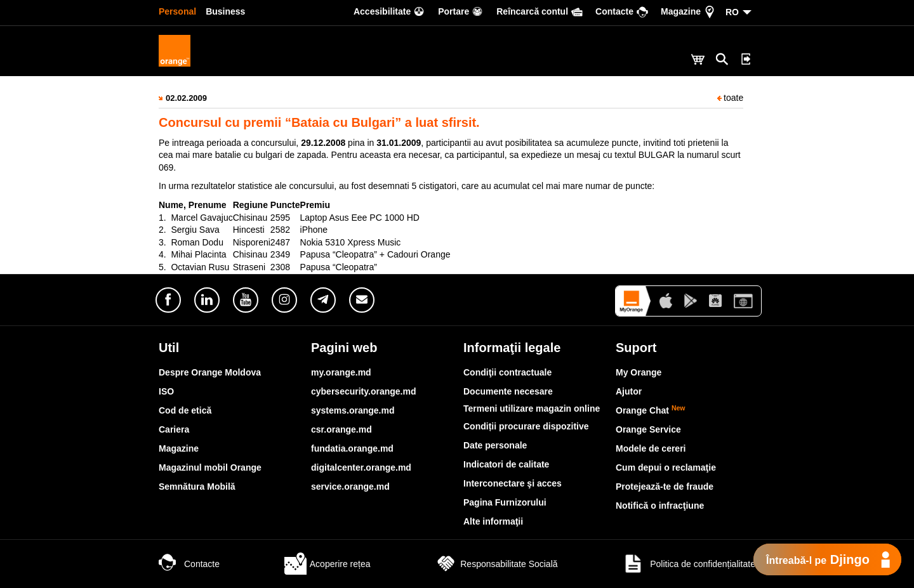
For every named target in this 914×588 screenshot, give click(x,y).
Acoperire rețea (328, 564)
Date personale (495, 445)
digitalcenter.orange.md (361, 467)
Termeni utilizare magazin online (532, 408)
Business (225, 11)
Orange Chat (651, 410)
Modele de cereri (651, 448)
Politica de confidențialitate (689, 564)
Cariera (174, 429)
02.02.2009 (186, 98)
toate (730, 98)
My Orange (639, 372)
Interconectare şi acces (513, 483)
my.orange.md (341, 372)
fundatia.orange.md (352, 448)
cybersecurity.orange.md (363, 391)
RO (732, 12)
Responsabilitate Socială (496, 564)
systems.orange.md (353, 410)
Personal (177, 11)
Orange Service (648, 429)
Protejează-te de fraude (665, 487)
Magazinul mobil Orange (210, 467)
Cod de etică (185, 410)
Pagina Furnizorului (505, 502)
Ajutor (629, 391)
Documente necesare (508, 391)
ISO (166, 391)
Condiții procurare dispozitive (526, 426)
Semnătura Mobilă (197, 487)
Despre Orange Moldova (210, 372)
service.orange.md (350, 487)
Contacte (189, 564)
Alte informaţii (493, 521)
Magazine (179, 448)
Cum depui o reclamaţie (666, 467)
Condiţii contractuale (507, 372)
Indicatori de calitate (506, 464)
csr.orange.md (341, 429)
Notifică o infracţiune (660, 506)
